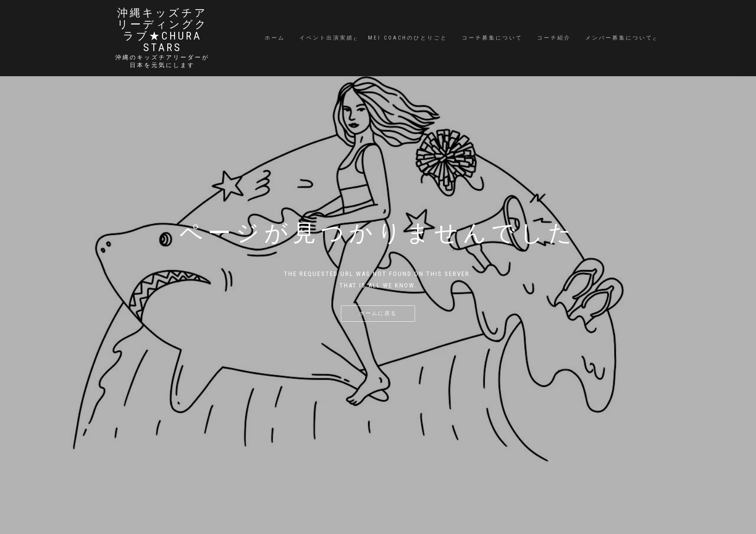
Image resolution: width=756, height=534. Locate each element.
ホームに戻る (378, 313)
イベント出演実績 (326, 38)
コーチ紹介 (554, 38)
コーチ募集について (492, 38)
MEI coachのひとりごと (408, 38)
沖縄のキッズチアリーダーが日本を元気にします (162, 61)
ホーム (275, 38)
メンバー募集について (619, 38)
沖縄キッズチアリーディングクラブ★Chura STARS (162, 30)
